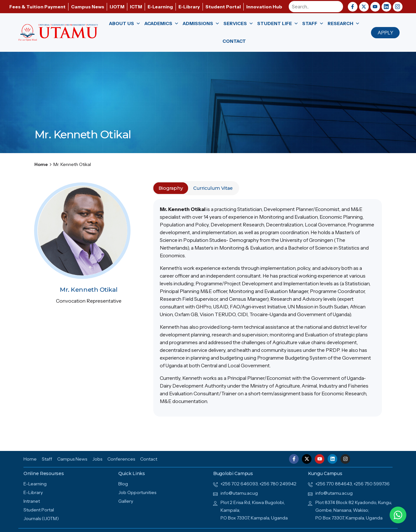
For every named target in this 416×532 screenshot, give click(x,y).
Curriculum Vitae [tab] (213, 188)
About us (125, 24)
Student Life (278, 24)
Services (238, 24)
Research (344, 24)
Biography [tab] (171, 188)
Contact (234, 41)
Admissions (201, 24)
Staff (313, 24)
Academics (162, 24)
